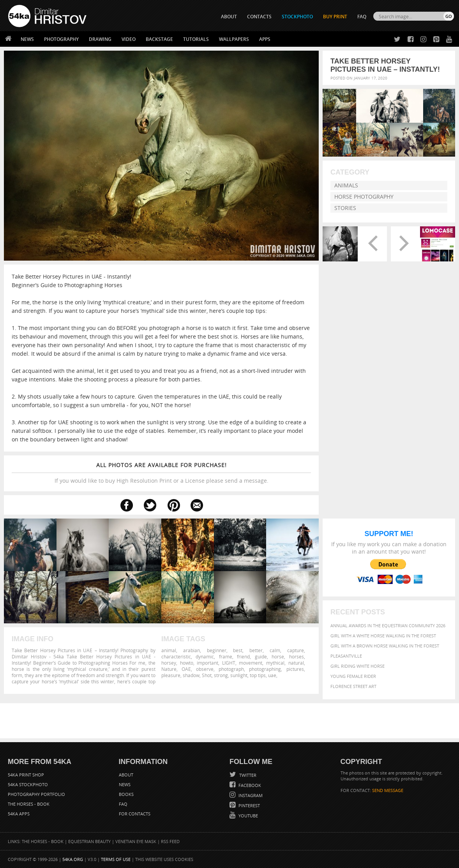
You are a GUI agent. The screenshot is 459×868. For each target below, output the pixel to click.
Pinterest (249, 805)
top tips (258, 675)
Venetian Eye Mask (136, 841)
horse (278, 656)
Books (126, 794)
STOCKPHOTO (297, 17)
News (27, 39)
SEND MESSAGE (388, 790)
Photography (61, 39)
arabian (192, 650)
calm (275, 650)
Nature (169, 669)
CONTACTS (259, 17)
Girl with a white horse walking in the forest (383, 636)
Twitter (247, 775)
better (256, 650)
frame (226, 656)
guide (261, 656)
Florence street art (353, 686)
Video (129, 39)
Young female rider (353, 676)
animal (169, 650)
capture (296, 650)
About (126, 775)
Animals (346, 185)
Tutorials (196, 39)
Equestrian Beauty (89, 841)
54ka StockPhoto (28, 784)
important (207, 663)
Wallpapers (234, 39)
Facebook (249, 785)
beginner (217, 650)
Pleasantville (346, 656)
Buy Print (335, 17)
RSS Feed (170, 841)
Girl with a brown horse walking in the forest (385, 646)
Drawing (100, 39)
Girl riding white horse (357, 666)
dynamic (205, 656)
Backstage (159, 39)
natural (296, 663)
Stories (345, 208)
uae (272, 675)
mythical (275, 663)
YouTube (248, 816)
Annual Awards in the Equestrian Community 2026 (388, 625)
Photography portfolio (36, 794)
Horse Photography (364, 197)
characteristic (176, 656)
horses (297, 656)
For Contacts (135, 814)
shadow (191, 675)
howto (187, 663)
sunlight (239, 675)
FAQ (362, 17)
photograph (231, 669)
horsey (169, 663)
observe (205, 669)
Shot (207, 675)
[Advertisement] (231, 721)
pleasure (171, 675)
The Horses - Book (29, 804)
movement (251, 663)
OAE (186, 669)
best (238, 650)
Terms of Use (116, 859)
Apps (265, 39)
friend (243, 656)
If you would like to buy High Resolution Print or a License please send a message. (161, 473)
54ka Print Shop (26, 775)
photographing (265, 669)
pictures (295, 669)
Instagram (250, 795)
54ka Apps (19, 814)
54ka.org (73, 859)
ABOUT (229, 17)
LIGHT (229, 663)
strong (221, 675)
